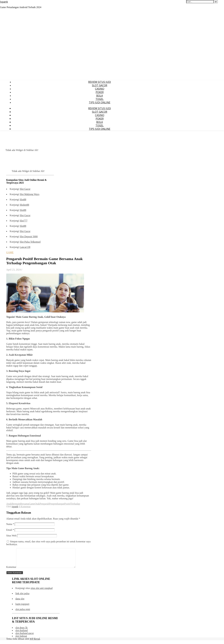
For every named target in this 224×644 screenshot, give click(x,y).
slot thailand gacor (25, 637)
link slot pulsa (22, 597)
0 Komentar (25, 507)
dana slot (20, 602)
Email (10, 530)
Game (32, 504)
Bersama (25, 504)
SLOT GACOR (100, 85)
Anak (9, 504)
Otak (37, 504)
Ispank (4, 2)
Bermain (16, 504)
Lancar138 (25, 247)
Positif (68, 504)
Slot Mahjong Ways (29, 194)
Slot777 (23, 221)
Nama (10, 524)
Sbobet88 (24, 205)
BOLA (100, 96)
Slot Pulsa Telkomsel (30, 242)
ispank (15, 507)
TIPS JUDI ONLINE (100, 102)
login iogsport (22, 608)
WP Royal (35, 643)
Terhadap (75, 504)
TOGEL (100, 99)
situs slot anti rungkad (42, 592)
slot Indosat (21, 640)
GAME (10, 252)
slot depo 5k (21, 631)
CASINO (100, 89)
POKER (100, 92)
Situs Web (11, 536)
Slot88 (23, 200)
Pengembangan (57, 504)
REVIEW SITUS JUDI (100, 82)
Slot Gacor (25, 189)
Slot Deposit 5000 (29, 237)
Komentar (11, 571)
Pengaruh (44, 504)
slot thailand (22, 634)
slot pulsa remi (23, 613)
